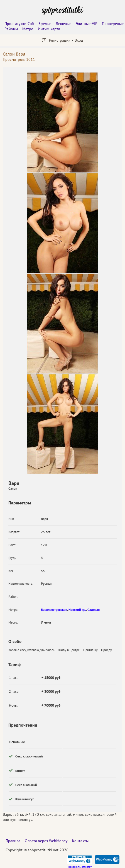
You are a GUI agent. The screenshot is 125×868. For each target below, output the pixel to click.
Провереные (113, 24)
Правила (13, 841)
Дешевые (63, 24)
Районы (11, 29)
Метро (28, 29)
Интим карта (49, 29)
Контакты (80, 841)
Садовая (94, 610)
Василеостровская (54, 610)
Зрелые (45, 24)
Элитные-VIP (87, 24)
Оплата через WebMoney (46, 841)
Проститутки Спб (19, 24)
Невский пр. (77, 610)
